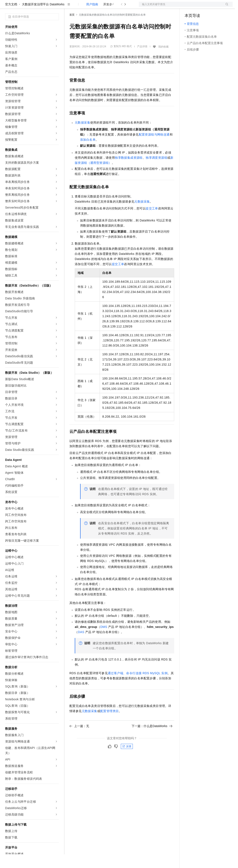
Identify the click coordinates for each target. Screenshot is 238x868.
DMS (104, 641)
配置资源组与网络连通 (154, 148)
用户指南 (92, 18)
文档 (180, 7)
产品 (56, 7)
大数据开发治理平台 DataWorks (43, 18)
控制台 (200, 7)
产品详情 (142, 60)
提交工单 (152, 222)
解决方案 (69, 7)
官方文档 (11, 18)
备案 (189, 7)
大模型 (44, 7)
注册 (210, 7)
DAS (81, 646)
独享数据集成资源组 (129, 171)
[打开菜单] (7, 7)
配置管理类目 (109, 725)
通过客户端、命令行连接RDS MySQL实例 (138, 687)
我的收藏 (163, 60)
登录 (226, 7)
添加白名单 (88, 153)
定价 (93, 7)
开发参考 (109, 18)
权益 (82, 7)
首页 (72, 28)
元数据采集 (82, 136)
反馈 (127, 760)
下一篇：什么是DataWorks (152, 740)
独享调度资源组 (156, 171)
